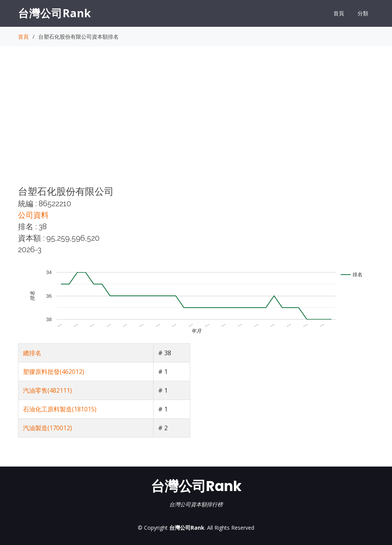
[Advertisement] (196, 123)
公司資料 (33, 215)
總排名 (32, 353)
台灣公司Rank (55, 13)
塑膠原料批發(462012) (54, 372)
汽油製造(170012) (47, 428)
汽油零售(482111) (47, 390)
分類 (363, 13)
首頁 (339, 13)
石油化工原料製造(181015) (60, 409)
